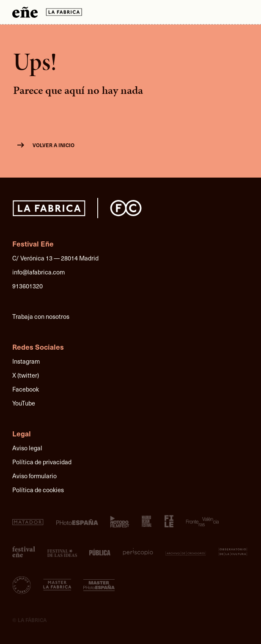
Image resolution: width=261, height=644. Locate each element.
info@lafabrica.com (38, 272)
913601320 (27, 286)
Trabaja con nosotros (41, 316)
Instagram (26, 361)
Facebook (26, 389)
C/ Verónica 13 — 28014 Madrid (55, 258)
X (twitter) (26, 375)
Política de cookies (38, 490)
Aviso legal (27, 448)
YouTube (24, 403)
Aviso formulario (34, 476)
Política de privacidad (42, 462)
